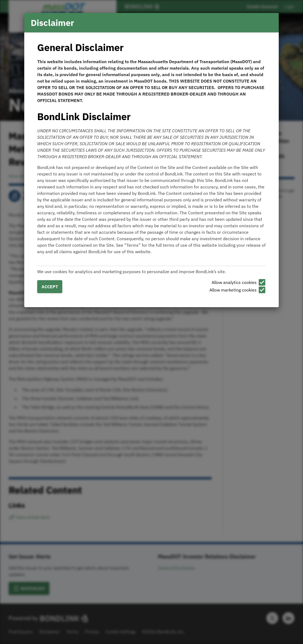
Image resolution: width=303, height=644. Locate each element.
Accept (50, 287)
